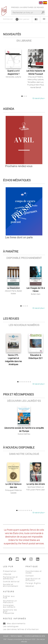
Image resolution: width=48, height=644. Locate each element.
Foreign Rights (33, 583)
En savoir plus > (39, 98)
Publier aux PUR (9, 597)
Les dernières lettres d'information (21, 629)
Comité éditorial (11, 582)
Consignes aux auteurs (9, 606)
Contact (30, 576)
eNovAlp (24, 642)
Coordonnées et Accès (34, 572)
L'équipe (7, 574)
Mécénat (30, 586)
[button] (22, 96)
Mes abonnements (14, 624)
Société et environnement (11, 585)
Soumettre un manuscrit (10, 602)
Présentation (10, 571)
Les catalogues (11, 626)
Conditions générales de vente (35, 636)
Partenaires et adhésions (10, 578)
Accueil (6, 636)
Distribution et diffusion (33, 579)
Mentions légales (16, 636)
